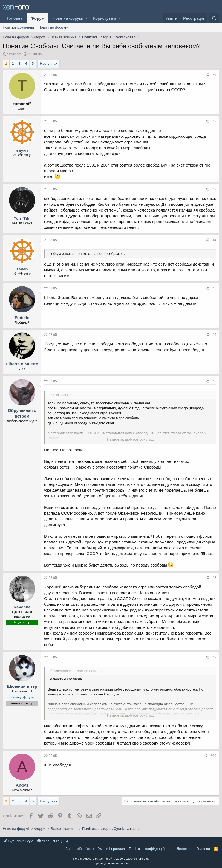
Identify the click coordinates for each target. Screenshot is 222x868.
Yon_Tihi (22, 218)
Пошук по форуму (53, 27)
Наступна (47, 64)
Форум (38, 18)
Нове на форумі (68, 18)
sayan (22, 150)
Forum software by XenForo (111, 859)
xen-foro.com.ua (119, 863)
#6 (214, 335)
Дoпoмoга (184, 849)
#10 (214, 756)
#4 (214, 240)
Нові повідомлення (18, 27)
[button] (86, 18)
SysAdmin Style (19, 841)
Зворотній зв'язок (80, 849)
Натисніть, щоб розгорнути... (131, 439)
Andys (22, 785)
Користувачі (104, 18)
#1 (214, 75)
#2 (214, 121)
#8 (214, 578)
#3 (214, 189)
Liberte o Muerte (22, 364)
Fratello (22, 318)
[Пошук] (214, 18)
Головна (15, 18)
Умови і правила (112, 849)
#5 (214, 288)
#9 (214, 657)
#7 (214, 381)
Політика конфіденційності (151, 849)
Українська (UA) (53, 841)
